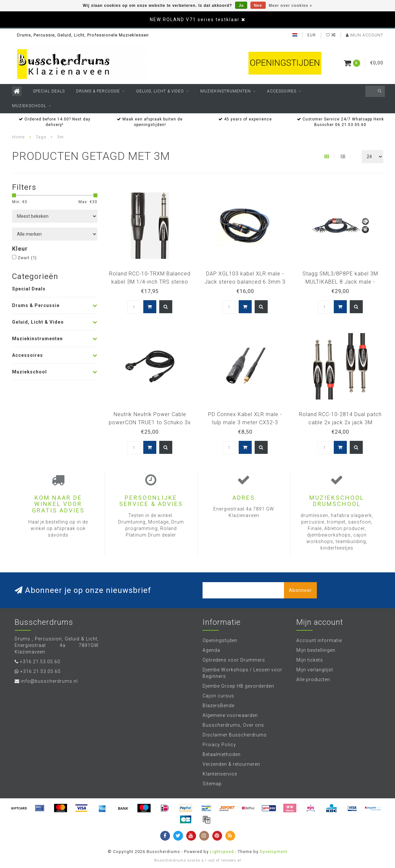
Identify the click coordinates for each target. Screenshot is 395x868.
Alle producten (313, 679)
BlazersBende (219, 706)
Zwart (27, 258)
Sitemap (212, 784)
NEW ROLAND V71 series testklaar (195, 20)
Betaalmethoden (222, 754)
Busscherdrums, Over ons (233, 725)
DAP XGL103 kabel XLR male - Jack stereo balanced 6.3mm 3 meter (245, 282)
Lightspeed (222, 852)
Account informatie (319, 640)
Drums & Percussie (98, 91)
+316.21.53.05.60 (40, 662)
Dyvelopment (274, 852)
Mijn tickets (310, 660)
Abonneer (300, 590)
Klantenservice (220, 774)
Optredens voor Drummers (234, 660)
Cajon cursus (218, 696)
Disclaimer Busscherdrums (235, 735)
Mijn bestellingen (316, 650)
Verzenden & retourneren (231, 764)
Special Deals (49, 91)
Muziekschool (29, 106)
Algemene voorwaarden (230, 715)
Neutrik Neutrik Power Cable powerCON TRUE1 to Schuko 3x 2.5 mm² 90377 (150, 422)
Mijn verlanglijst (315, 670)
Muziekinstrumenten (226, 91)
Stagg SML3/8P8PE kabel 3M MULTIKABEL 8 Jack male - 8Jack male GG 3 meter (340, 282)
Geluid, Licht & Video (160, 91)
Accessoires (282, 91)
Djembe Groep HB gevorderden (238, 686)
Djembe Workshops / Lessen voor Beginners (242, 673)
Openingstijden (220, 640)
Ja (241, 6)
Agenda (211, 650)
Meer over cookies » (290, 6)
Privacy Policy (219, 745)
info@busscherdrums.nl (49, 681)
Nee (258, 6)
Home (18, 137)
